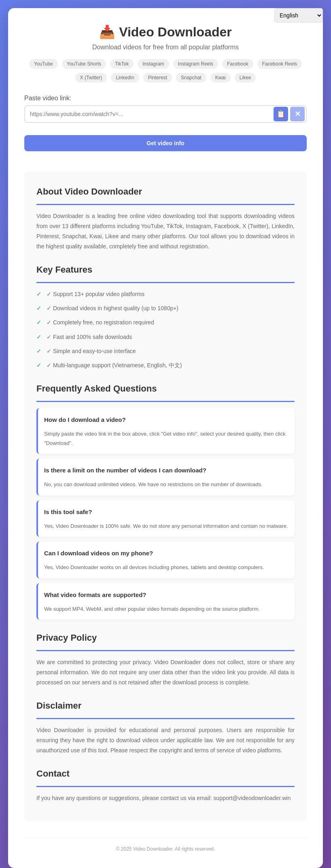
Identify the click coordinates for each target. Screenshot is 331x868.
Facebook (238, 64)
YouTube (43, 64)
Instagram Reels (196, 64)
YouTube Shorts (84, 64)
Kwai (221, 78)
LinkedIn (125, 78)
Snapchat (191, 78)
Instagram (153, 64)
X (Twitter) (91, 78)
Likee (245, 78)
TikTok (122, 64)
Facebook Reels (280, 64)
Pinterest (158, 78)
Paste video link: (48, 98)
